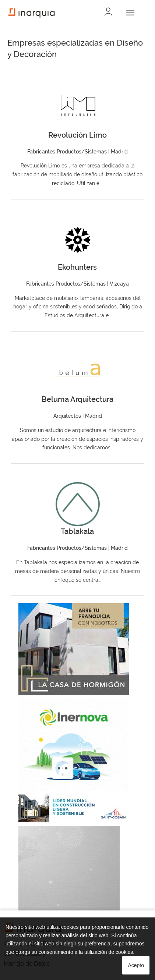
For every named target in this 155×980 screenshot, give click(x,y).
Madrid (119, 152)
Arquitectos (67, 416)
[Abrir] (129, 13)
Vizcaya (119, 284)
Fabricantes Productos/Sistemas (67, 152)
